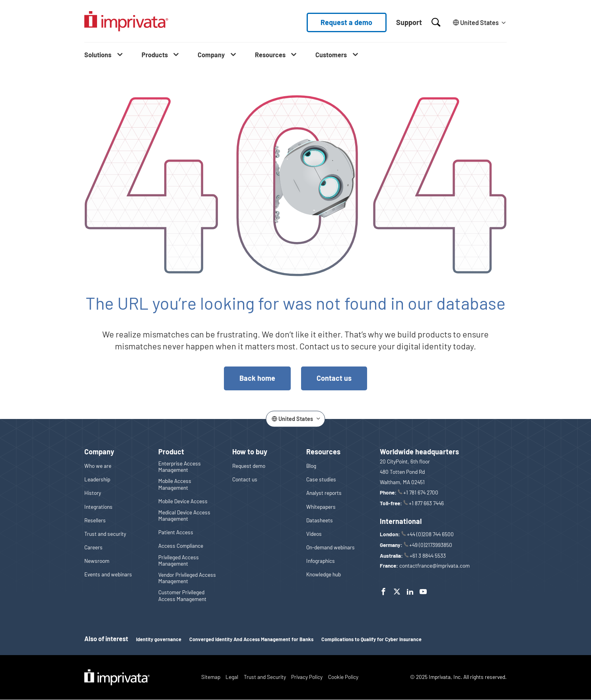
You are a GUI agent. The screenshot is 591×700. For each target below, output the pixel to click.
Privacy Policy (307, 677)
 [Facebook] (383, 591)
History (93, 493)
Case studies (321, 479)
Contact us (334, 378)
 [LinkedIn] (410, 591)
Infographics (321, 561)
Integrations (98, 507)
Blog (311, 466)
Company (211, 55)
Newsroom (97, 561)
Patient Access (176, 532)
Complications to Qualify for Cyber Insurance (371, 639)
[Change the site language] (478, 22)
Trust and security (105, 534)
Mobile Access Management (175, 484)
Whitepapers (321, 507)
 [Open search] (436, 22)
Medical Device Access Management (184, 516)
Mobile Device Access (183, 501)
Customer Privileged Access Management (182, 595)
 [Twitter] (397, 591)
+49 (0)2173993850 (431, 545)
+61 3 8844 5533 (428, 556)
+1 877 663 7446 (426, 503)
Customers (331, 55)
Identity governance (159, 639)
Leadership (97, 479)
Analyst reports (324, 493)
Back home (257, 378)
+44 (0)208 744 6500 (430, 534)
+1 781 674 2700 (421, 492)
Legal (232, 677)
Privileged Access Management (179, 560)
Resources (270, 55)
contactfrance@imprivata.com (435, 565)
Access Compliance (181, 546)
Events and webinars (108, 574)
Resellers (95, 520)
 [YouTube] (423, 591)
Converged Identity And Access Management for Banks (251, 639)
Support (409, 22)
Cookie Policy (343, 677)
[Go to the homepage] (126, 22)
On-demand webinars (330, 547)
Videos (314, 534)
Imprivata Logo (117, 677)
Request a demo (346, 22)
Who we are (98, 466)
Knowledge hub (324, 574)
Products (155, 55)
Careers (93, 547)
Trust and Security (265, 677)
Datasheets (320, 520)
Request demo (249, 466)
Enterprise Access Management (180, 467)
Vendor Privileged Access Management (187, 578)
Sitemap (211, 677)
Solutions (98, 55)
